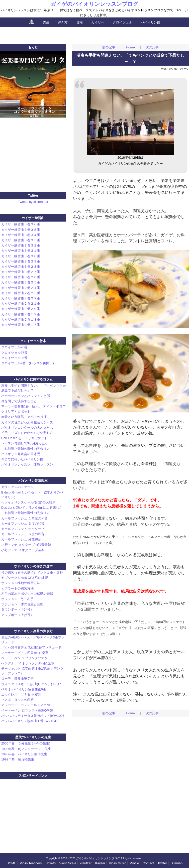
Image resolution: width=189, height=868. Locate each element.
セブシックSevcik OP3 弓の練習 (25, 578)
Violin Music (118, 863)
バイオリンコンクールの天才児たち (27, 428)
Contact (148, 863)
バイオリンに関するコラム (33, 379)
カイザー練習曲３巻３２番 (21, 245)
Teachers (31, 863)
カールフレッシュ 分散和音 (21, 539)
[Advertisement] (94, 34)
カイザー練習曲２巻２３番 (21, 293)
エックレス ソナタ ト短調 (21, 694)
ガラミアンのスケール (19, 487)
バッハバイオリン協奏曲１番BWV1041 (30, 721)
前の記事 (109, 47)
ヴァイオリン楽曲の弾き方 (33, 631)
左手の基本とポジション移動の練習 (27, 594)
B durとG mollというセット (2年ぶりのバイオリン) (32, 495)
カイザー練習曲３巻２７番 (21, 272)
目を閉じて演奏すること (19, 401)
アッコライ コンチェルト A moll (25, 705)
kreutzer (86, 863)
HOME (11, 863)
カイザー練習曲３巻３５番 (21, 230)
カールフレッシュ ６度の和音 (23, 534)
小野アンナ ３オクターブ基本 (23, 550)
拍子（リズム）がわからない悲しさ (27, 433)
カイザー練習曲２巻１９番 (21, 314)
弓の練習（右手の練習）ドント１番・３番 (32, 572)
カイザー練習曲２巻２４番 (21, 288)
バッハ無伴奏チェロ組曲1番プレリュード (31, 647)
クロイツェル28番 (14, 347)
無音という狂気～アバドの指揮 (24, 417)
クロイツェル (122, 22)
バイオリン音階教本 (33, 481)
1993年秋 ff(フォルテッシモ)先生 (26, 749)
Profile (134, 863)
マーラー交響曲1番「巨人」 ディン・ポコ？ (33, 406)
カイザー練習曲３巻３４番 (21, 235)
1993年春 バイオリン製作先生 (24, 754)
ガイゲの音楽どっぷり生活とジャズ (27, 422)
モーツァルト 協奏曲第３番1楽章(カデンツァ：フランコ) (32, 671)
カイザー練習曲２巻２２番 (21, 298)
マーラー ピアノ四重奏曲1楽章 (25, 653)
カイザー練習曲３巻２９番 (21, 261)
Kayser (100, 863)
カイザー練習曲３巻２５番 (21, 282)
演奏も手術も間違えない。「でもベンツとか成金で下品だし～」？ (34, 388)
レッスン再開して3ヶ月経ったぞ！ (26, 443)
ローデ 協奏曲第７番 (17, 679)
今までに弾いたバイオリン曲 (22, 459)
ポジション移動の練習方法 (21, 583)
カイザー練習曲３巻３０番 (21, 256)
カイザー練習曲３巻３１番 (21, 251)
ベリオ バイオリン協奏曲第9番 (24, 689)
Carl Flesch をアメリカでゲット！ (26, 438)
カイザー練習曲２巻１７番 (21, 325)
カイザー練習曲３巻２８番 (21, 267)
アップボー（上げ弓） (17, 615)
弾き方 (63, 22)
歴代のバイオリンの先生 (33, 737)
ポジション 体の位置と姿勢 (22, 604)
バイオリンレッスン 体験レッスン (27, 464)
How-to (50, 863)
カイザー (98, 22)
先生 (46, 22)
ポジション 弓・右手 (17, 599)
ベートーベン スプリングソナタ (24, 658)
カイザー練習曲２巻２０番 (21, 309)
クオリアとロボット (16, 412)
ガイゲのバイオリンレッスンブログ (94, 4)
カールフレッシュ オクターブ (23, 529)
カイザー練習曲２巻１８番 (21, 319)
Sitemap (177, 863)
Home (130, 47)
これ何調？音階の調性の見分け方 (26, 449)
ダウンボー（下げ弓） (17, 609)
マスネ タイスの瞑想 (17, 700)
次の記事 (152, 47)
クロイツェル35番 (14, 358)
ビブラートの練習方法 (17, 588)
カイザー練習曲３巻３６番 (21, 224)
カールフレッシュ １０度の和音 (24, 518)
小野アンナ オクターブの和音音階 (26, 545)
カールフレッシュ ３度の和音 (23, 524)
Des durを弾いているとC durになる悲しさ (32, 508)
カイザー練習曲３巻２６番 (21, 277)
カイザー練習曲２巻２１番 (21, 304)
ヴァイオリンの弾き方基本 (33, 566)
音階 (80, 22)
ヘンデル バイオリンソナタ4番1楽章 (28, 663)
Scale (68, 863)
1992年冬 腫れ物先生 (18, 759)
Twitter (162, 863)
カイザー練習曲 (33, 218)
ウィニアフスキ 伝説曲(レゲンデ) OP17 (31, 684)
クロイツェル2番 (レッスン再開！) (28, 363)
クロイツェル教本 (33, 341)
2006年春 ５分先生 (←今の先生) (26, 743)
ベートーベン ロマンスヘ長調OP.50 (27, 710)
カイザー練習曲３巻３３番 (21, 240)
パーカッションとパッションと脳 (26, 396)
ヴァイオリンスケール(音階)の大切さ (28, 502)
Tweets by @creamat (33, 202)
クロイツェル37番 (14, 353)
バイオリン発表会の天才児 (21, 454)
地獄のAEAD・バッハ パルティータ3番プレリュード (33, 640)
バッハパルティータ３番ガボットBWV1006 (33, 716)
